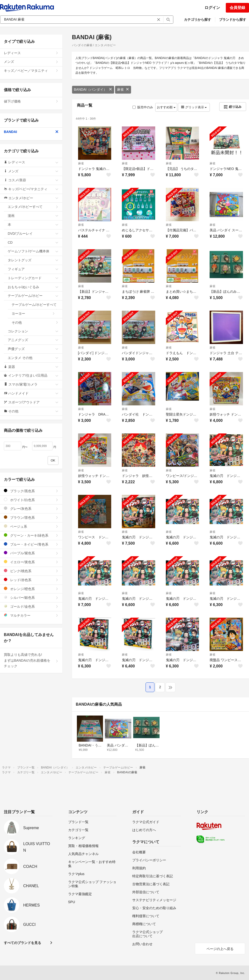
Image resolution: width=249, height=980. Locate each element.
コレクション (33, 331)
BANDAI (31, 132)
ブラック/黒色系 (31, 491)
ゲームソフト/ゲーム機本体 (33, 251)
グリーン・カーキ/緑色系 (31, 535)
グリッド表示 (194, 107)
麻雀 (123, 89)
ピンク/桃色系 (31, 571)
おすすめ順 (166, 107)
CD (33, 242)
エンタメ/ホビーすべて (33, 207)
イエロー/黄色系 (31, 562)
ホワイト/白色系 (31, 500)
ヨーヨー (33, 314)
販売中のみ (143, 107)
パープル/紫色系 (31, 553)
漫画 (33, 216)
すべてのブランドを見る (22, 943)
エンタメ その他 (33, 358)
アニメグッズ (33, 340)
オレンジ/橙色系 (31, 589)
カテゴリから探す (198, 20)
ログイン (212, 8)
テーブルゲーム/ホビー (33, 296)
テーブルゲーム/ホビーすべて (35, 306)
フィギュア (33, 269)
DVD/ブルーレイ (33, 234)
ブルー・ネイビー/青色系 (31, 544)
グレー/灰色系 (31, 508)
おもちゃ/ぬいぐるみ (33, 287)
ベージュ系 (31, 526)
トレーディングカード (33, 278)
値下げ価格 (31, 101)
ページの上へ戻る (220, 949)
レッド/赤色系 (31, 580)
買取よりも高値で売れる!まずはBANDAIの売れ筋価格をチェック (31, 660)
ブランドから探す (233, 20)
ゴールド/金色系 (31, 606)
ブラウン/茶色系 (31, 517)
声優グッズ (33, 349)
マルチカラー (31, 615)
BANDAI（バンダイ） (93, 89)
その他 (35, 322)
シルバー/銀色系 (31, 597)
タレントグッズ (33, 260)
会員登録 (237, 8)
